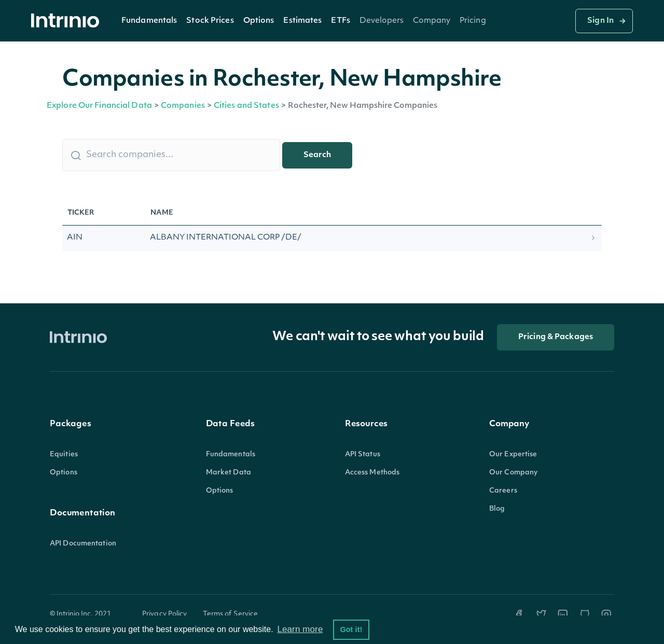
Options (259, 21)
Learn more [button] (300, 629)
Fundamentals (149, 21)
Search (317, 155)
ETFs (340, 21)
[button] (149, 21)
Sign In (600, 21)
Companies (183, 106)
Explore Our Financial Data (99, 106)
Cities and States (246, 106)
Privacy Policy (165, 614)
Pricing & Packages (556, 337)
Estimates (302, 21)
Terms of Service (231, 614)
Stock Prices (210, 21)
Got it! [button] (351, 629)
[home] (68, 21)
